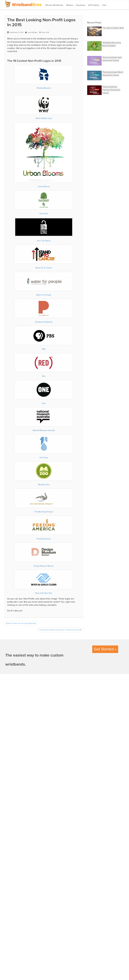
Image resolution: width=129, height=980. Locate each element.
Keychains (81, 5)
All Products (94, 5)
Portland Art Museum (44, 322)
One (44, 403)
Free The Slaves (44, 241)
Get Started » (105, 649)
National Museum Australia (44, 430)
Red (44, 376)
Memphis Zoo (44, 485)
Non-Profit (46, 32)
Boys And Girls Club (44, 593)
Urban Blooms (44, 187)
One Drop (44, 458)
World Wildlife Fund (44, 118)
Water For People (44, 295)
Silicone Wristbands (54, 5)
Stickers (70, 5)
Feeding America (44, 539)
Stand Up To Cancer (44, 268)
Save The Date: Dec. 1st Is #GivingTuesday (21, 623)
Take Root (44, 214)
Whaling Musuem (44, 88)
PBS (44, 349)
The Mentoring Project (44, 512)
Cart (104, 5)
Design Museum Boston (44, 566)
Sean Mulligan (33, 32)
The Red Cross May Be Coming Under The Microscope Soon (60, 630)
